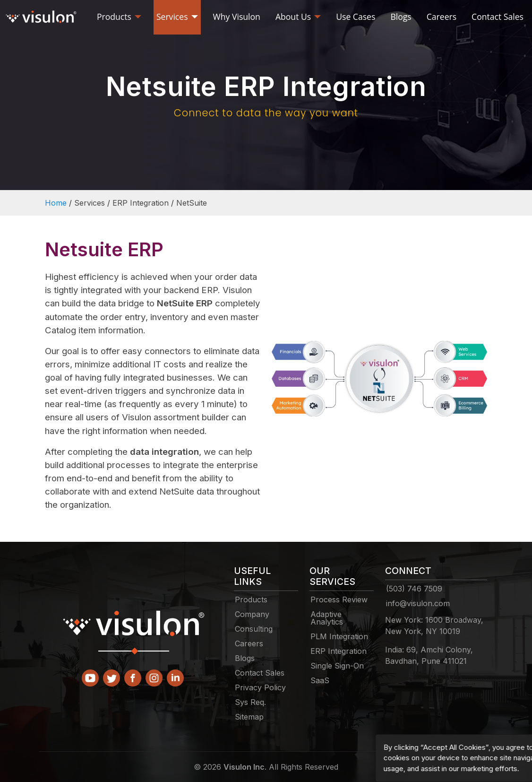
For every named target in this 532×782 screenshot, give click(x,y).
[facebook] (133, 674)
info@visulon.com (418, 603)
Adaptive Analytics (327, 618)
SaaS (320, 680)
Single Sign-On (337, 666)
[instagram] (154, 674)
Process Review (339, 600)
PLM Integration (339, 636)
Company (252, 614)
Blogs (245, 658)
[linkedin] (175, 674)
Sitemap (249, 717)
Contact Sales (260, 673)
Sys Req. (250, 702)
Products (251, 600)
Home (56, 203)
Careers (249, 643)
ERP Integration (339, 651)
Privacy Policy (260, 687)
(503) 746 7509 (414, 589)
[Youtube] (90, 674)
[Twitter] (112, 674)
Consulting (254, 629)
